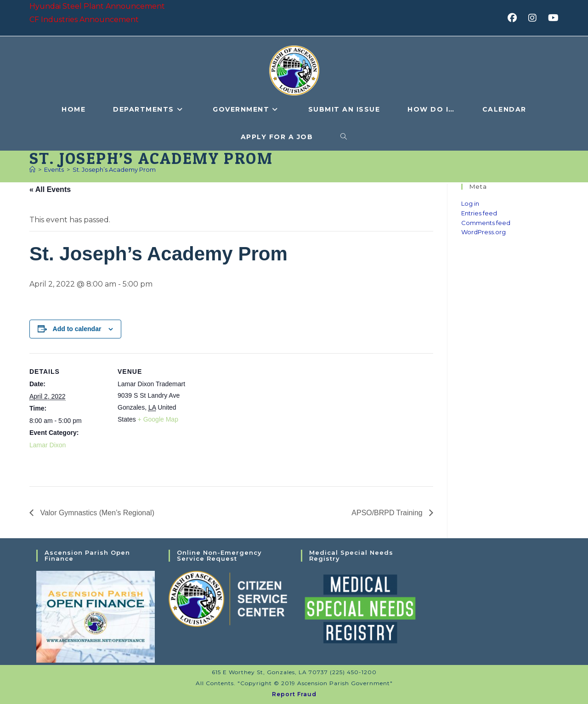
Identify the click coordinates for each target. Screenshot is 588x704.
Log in (470, 203)
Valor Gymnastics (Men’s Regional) (96, 513)
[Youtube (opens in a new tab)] (552, 18)
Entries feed (479, 213)
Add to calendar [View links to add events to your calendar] (77, 329)
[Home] (32, 169)
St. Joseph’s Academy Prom (114, 169)
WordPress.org (483, 232)
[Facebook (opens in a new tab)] (515, 18)
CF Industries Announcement (84, 20)
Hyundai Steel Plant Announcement (97, 6)
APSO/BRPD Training (388, 513)
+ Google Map (158, 419)
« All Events (50, 189)
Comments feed (486, 223)
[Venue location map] (254, 417)
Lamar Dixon (48, 445)
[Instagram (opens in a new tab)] (535, 18)
